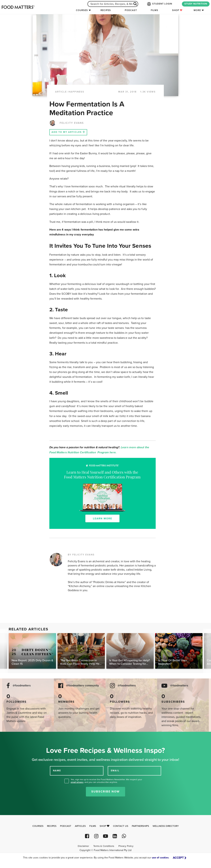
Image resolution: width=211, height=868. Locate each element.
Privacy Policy (126, 846)
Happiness (76, 92)
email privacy (77, 782)
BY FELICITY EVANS (81, 555)
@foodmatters (22, 686)
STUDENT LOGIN (159, 4)
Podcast (131, 10)
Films (154, 10)
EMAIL (115, 771)
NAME (57, 771)
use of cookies (160, 858)
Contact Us (121, 826)
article (61, 92)
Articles (80, 826)
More (197, 10)
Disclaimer (83, 846)
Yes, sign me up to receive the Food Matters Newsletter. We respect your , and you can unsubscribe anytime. (106, 781)
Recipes (106, 10)
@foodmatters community (82, 686)
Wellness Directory (166, 826)
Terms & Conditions (104, 846)
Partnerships (140, 826)
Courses (82, 10)
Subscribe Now (105, 792)
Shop (177, 10)
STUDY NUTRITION (196, 4)
